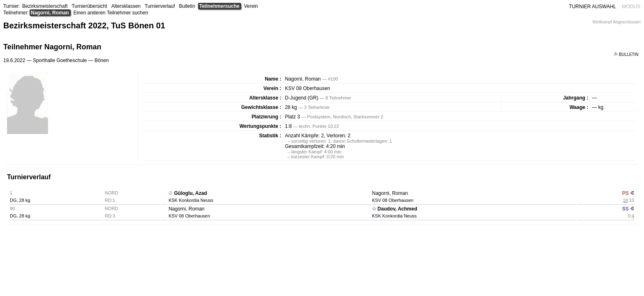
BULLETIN (627, 54)
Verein (251, 6)
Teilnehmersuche (219, 6)
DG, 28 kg (20, 200)
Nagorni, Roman (50, 13)
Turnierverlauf (160, 6)
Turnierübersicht (90, 6)
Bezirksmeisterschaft (45, 6)
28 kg (291, 107)
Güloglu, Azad (191, 193)
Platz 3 (293, 117)
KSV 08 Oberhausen (308, 88)
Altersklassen (126, 6)
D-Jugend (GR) (302, 98)
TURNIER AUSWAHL (592, 7)
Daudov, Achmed (397, 209)
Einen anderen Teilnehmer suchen (111, 13)
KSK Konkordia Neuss (191, 200)
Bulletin (187, 6)
